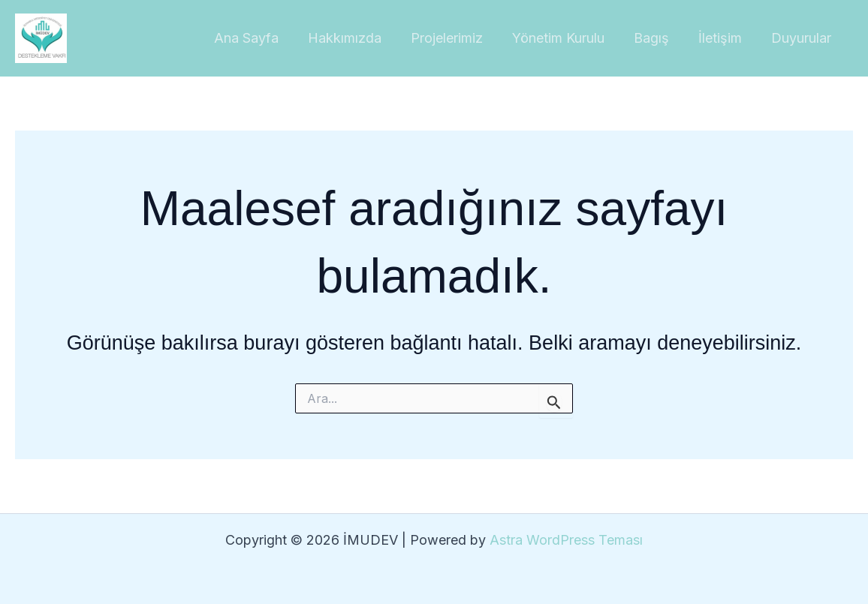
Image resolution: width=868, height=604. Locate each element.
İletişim (723, 38)
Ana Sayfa (261, 38)
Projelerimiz (457, 38)
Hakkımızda (357, 38)
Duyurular (802, 38)
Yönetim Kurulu (566, 38)
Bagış (657, 38)
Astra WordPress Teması (566, 540)
